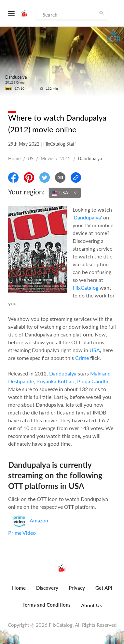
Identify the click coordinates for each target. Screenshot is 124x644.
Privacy (77, 588)
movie (47, 158)
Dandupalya (63, 373)
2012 (65, 158)
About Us (91, 605)
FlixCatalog (85, 288)
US (31, 158)
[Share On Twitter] (45, 177)
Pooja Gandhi (93, 381)
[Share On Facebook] (13, 177)
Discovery (47, 588)
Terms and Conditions (47, 605)
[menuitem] (19, 591)
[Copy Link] (76, 177)
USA (95, 350)
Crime (82, 358)
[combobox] (65, 193)
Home (14, 158)
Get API (104, 588)
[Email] (60, 177)
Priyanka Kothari (55, 381)
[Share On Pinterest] (29, 177)
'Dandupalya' (87, 217)
